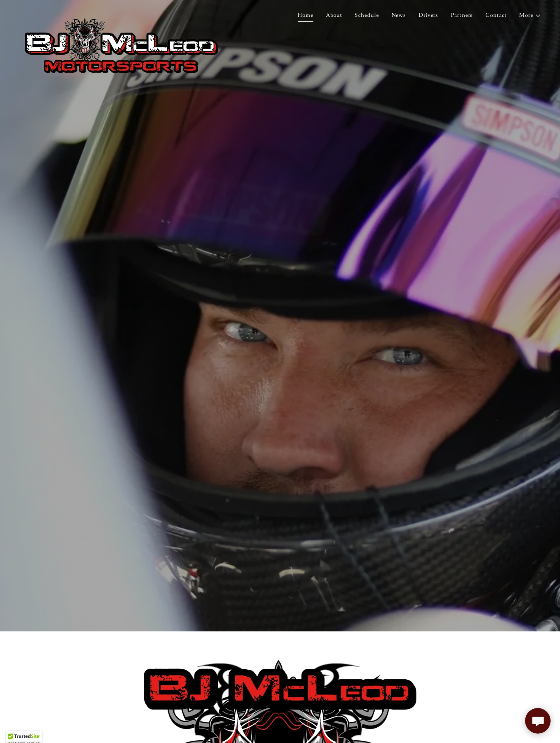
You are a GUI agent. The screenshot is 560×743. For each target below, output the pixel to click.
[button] (530, 16)
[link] (121, 14)
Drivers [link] (428, 15)
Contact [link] (496, 15)
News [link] (399, 15)
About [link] (334, 15)
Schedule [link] (367, 15)
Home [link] (306, 15)
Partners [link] (462, 15)
